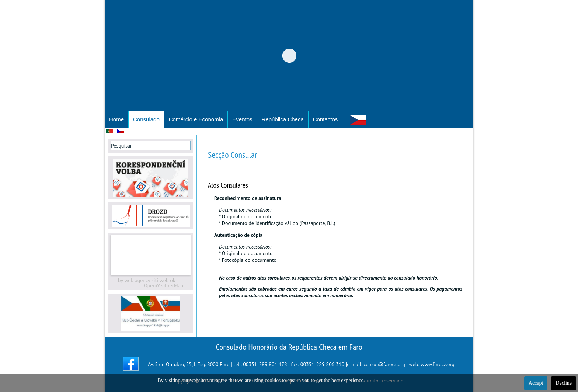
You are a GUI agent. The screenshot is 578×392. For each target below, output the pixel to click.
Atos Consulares (228, 185)
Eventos (242, 119)
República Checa (283, 119)
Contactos (325, 119)
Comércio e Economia (196, 119)
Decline (564, 383)
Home (116, 119)
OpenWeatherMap (163, 285)
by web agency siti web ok (147, 280)
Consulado (146, 119)
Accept (536, 383)
